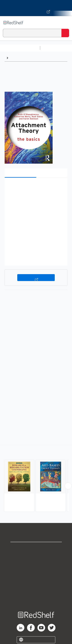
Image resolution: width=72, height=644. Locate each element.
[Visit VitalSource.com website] (36, 8)
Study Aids (52, 48)
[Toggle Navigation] (65, 23)
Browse (16, 58)
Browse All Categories (20, 48)
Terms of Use (36, 573)
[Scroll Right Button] (68, 486)
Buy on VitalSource (36, 278)
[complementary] (36, 479)
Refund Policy (36, 582)
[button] (36, 187)
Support (36, 557)
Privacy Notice (36, 565)
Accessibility (36, 590)
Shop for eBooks (36, 548)
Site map (36, 599)
